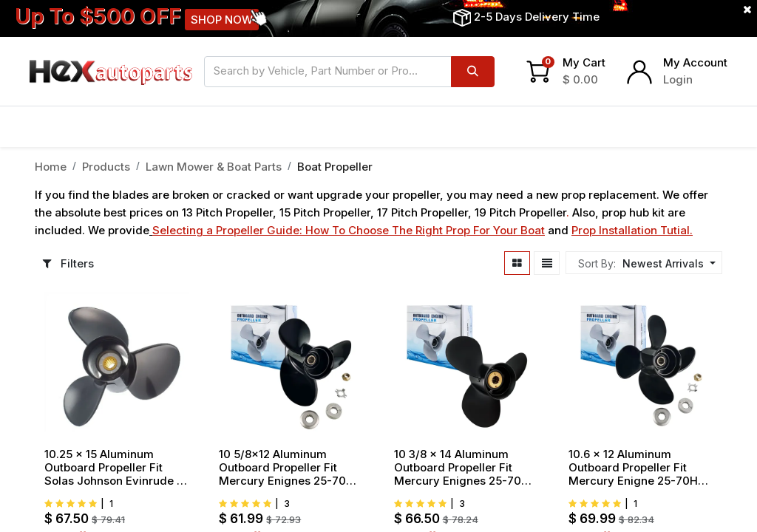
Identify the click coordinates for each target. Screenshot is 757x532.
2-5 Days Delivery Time (537, 17)
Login (678, 79)
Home (51, 167)
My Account (695, 62)
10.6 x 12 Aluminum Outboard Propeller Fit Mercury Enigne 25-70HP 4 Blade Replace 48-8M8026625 (637, 468)
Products (106, 167)
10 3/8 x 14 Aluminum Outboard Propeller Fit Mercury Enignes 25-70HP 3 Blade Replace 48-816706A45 (465, 468)
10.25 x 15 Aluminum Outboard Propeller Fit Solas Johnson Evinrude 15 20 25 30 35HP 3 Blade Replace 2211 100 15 (116, 468)
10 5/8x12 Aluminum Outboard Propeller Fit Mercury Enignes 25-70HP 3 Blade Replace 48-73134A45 (290, 468)
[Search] (473, 72)
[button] (667, 263)
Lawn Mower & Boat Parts (214, 167)
